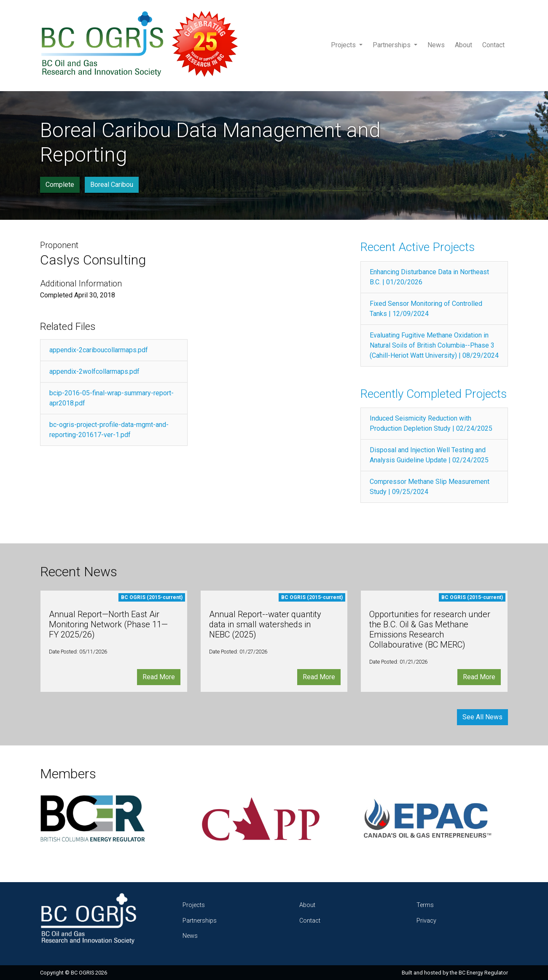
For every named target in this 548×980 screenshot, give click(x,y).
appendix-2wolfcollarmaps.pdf (94, 371)
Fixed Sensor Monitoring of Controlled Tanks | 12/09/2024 (426, 309)
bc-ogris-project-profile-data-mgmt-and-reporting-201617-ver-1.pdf (109, 430)
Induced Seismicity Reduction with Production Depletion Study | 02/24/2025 (431, 423)
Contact (493, 45)
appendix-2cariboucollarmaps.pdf (99, 350)
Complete (60, 185)
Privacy (426, 921)
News (436, 45)
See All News (482, 717)
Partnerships (392, 45)
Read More (159, 677)
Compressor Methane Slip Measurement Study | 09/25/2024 (430, 487)
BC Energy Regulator (483, 973)
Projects (344, 45)
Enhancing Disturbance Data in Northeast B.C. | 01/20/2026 (429, 277)
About (463, 45)
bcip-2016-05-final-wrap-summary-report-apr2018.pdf (111, 398)
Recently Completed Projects (434, 394)
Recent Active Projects (418, 247)
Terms (425, 905)
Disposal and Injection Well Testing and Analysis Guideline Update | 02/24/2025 (429, 455)
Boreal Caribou (112, 185)
